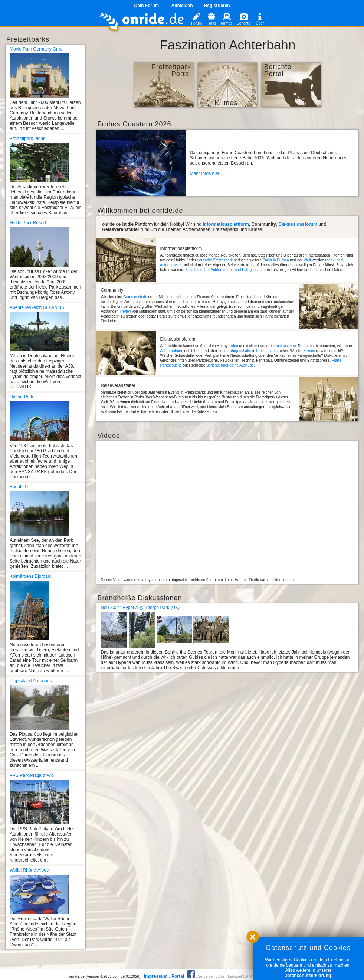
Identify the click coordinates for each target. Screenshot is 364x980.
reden (233, 346)
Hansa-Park (21, 397)
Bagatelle (19, 487)
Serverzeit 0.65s (211, 976)
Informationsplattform (226, 224)
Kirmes (309, 351)
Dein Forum (146, 6)
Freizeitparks (267, 351)
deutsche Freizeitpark (215, 260)
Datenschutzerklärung (308, 976)
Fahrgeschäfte (239, 351)
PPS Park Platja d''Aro (32, 775)
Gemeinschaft (135, 297)
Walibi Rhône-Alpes (29, 870)
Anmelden (182, 6)
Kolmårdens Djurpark (31, 576)
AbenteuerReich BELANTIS (37, 307)
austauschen (286, 346)
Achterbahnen (171, 351)
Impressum (156, 976)
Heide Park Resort (28, 223)
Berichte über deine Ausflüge (230, 365)
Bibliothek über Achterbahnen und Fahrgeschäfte (225, 270)
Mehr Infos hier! (205, 173)
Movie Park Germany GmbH (38, 49)
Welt (307, 260)
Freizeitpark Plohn (28, 139)
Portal (178, 976)
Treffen (125, 311)
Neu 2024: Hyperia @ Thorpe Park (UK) (140, 608)
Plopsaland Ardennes (31, 681)
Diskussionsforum (298, 224)
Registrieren (217, 6)
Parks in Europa (276, 260)
